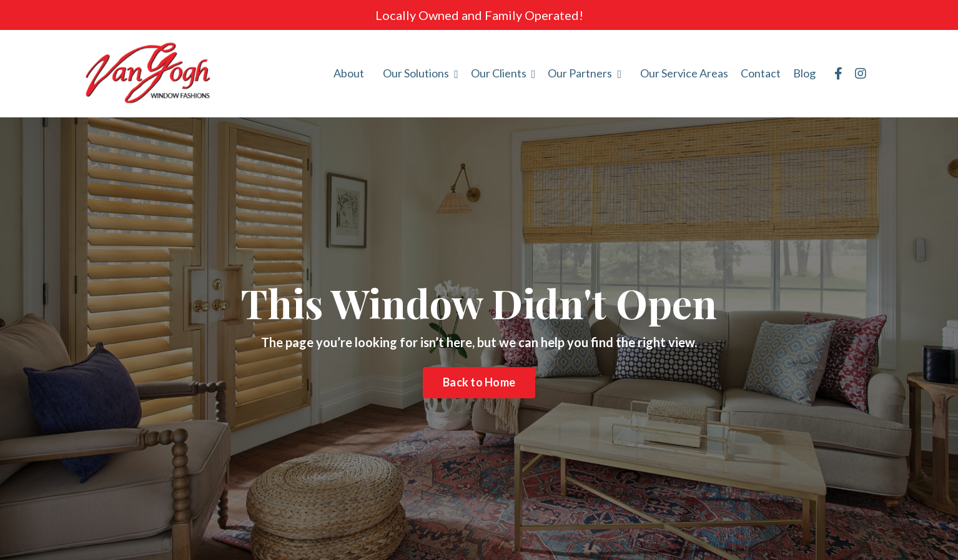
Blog (804, 73)
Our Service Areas (684, 73)
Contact (761, 73)
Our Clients (503, 73)
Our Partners (585, 73)
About (349, 73)
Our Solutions (421, 73)
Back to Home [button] (479, 382)
